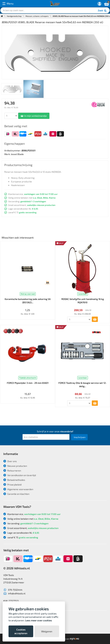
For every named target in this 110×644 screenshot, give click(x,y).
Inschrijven (80, 437)
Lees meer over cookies (38, 620)
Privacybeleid (12, 485)
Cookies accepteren (21, 631)
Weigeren (47, 631)
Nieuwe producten (15, 466)
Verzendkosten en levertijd (20, 475)
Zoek (102, 11)
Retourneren (12, 471)
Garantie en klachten (16, 494)
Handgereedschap (14, 16)
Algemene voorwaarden (18, 489)
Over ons (10, 461)
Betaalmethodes (14, 480)
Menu (8, 4)
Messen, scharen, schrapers (37, 16)
